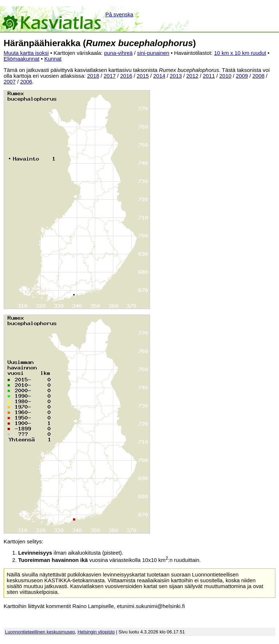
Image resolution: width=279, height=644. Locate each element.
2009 (242, 76)
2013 (176, 76)
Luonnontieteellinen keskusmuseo (40, 632)
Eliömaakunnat (21, 59)
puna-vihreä (118, 53)
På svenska (119, 15)
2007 (10, 82)
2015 (143, 76)
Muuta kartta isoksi (26, 53)
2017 (110, 76)
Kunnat (53, 59)
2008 (258, 76)
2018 (93, 76)
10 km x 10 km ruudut (240, 53)
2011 (209, 76)
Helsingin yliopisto (96, 632)
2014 (159, 76)
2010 (225, 76)
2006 (26, 82)
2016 (126, 76)
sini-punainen (153, 53)
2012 (192, 76)
